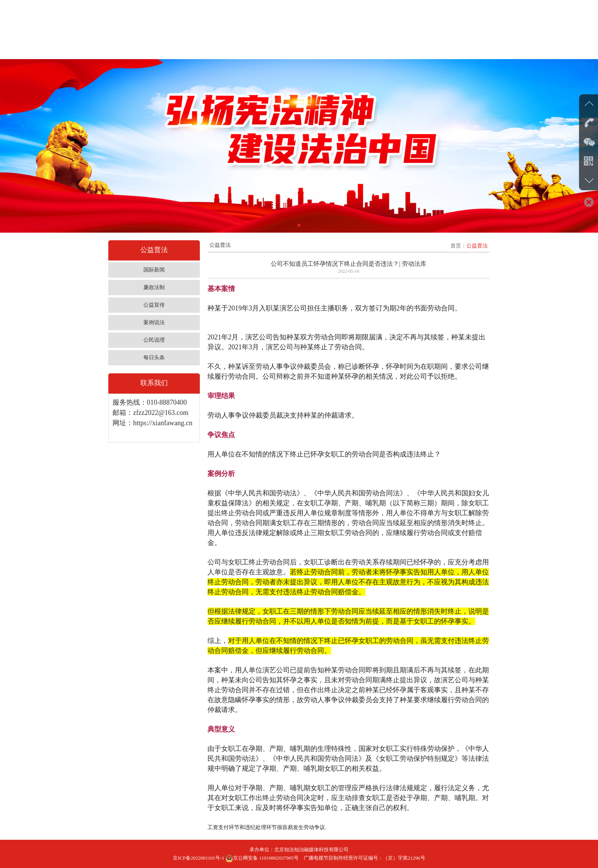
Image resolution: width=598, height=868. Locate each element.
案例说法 (154, 322)
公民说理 (154, 340)
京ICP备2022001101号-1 (199, 858)
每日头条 (154, 358)
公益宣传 (154, 305)
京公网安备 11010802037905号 (262, 858)
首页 (456, 246)
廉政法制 (154, 287)
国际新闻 (154, 270)
